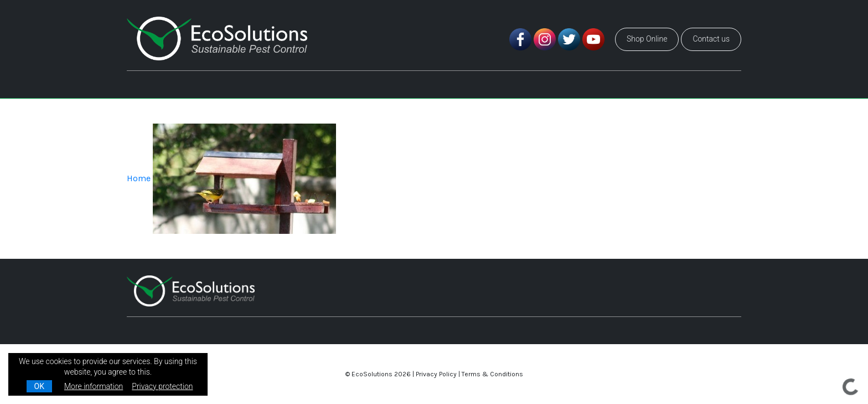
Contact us (711, 39)
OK (39, 386)
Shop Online (647, 39)
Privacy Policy (436, 374)
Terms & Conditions (492, 374)
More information (94, 386)
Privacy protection (162, 386)
